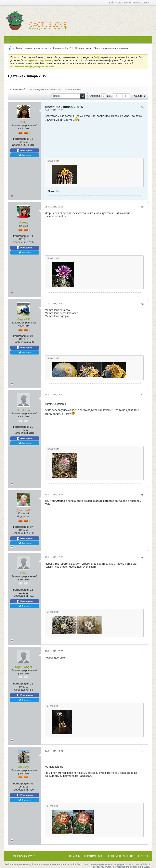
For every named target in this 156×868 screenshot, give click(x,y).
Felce (24, 573)
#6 (142, 558)
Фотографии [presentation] (73, 89)
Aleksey (24, 767)
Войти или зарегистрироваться (129, 3)
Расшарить (24, 150)
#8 (142, 752)
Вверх (144, 856)
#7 (142, 652)
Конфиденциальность (122, 856)
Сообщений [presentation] (18, 89)
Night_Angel (24, 667)
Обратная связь (94, 856)
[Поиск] (68, 96)
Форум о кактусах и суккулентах (32, 48)
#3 (142, 304)
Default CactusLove (23, 856)
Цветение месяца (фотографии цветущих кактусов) (102, 48)
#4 (142, 395)
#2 (142, 207)
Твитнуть (25, 155)
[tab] (18, 89)
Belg (24, 122)
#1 (142, 107)
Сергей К (23, 319)
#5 (142, 495)
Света (24, 222)
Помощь (75, 856)
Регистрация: (21, 139)
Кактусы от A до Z (62, 48)
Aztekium (24, 410)
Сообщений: (19, 145)
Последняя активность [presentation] (45, 89)
